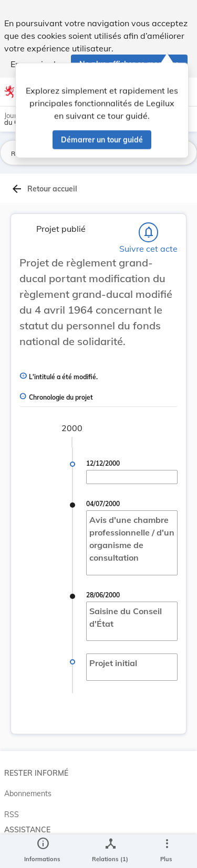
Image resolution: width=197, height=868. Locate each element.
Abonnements (28, 794)
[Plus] (167, 851)
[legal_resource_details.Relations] (110, 851)
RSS (12, 815)
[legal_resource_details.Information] (42, 851)
